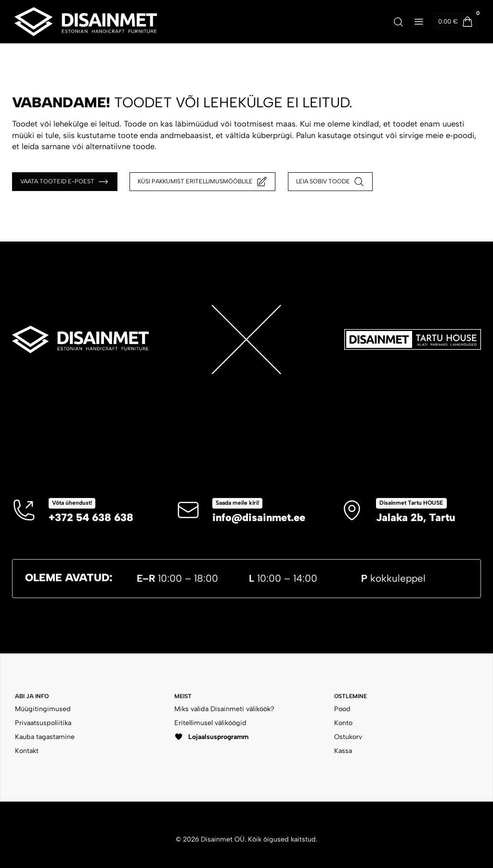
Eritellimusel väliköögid (210, 723)
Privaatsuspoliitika (43, 723)
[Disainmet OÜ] (86, 22)
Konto (343, 723)
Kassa (343, 751)
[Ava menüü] (419, 22)
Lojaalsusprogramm (211, 737)
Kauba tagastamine (45, 737)
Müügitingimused (43, 709)
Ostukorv (348, 737)
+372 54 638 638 (91, 517)
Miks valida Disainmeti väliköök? (224, 709)
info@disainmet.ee (259, 517)
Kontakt (27, 751)
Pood (342, 709)
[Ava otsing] (398, 22)
